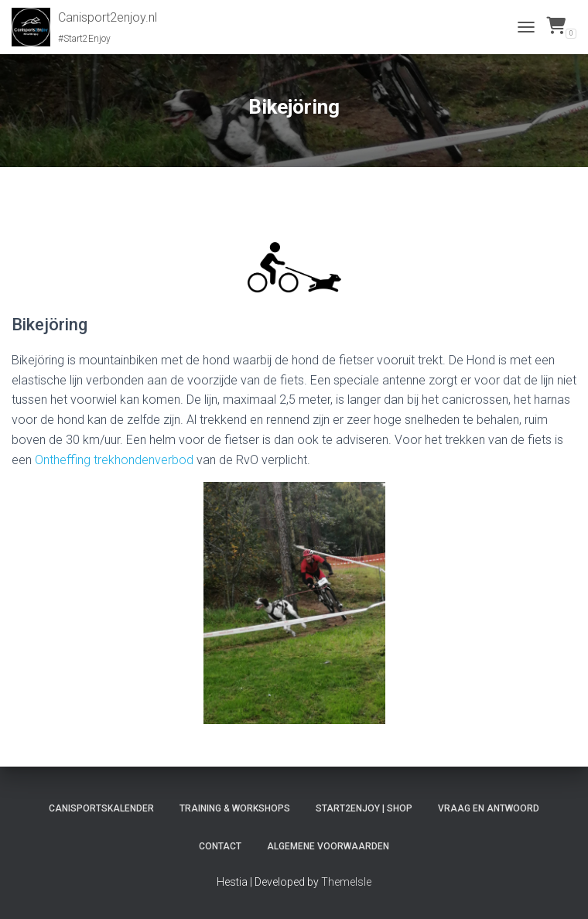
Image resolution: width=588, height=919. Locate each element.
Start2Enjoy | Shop (364, 808)
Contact (220, 846)
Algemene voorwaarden (328, 846)
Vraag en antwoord (489, 808)
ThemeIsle (346, 882)
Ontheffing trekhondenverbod (114, 460)
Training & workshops (235, 808)
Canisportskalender (101, 808)
